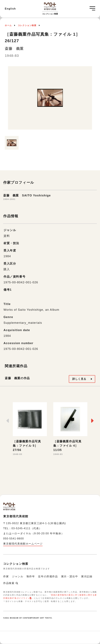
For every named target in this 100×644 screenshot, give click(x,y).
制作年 (31, 576)
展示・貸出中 (70, 576)
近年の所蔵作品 (48, 576)
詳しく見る (79, 379)
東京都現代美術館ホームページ (23, 544)
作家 (6, 576)
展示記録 (87, 576)
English (10, 9)
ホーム (8, 25)
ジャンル (18, 576)
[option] (50, 99)
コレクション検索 (27, 25)
